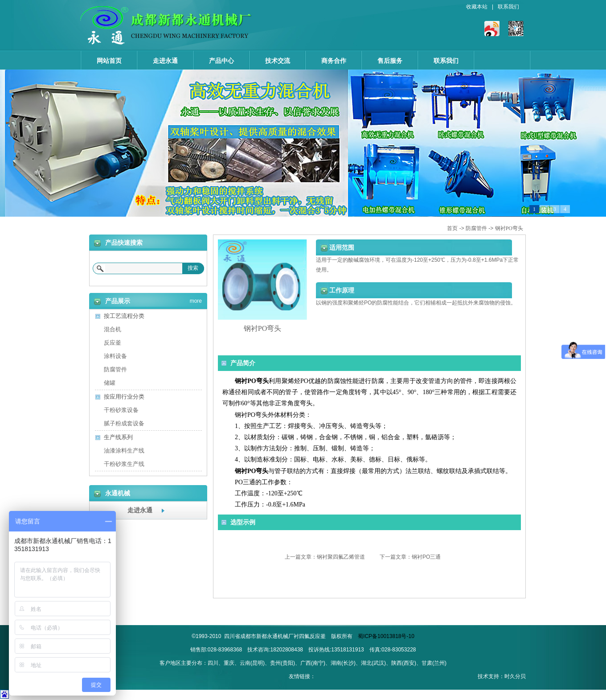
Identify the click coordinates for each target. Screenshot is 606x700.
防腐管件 (476, 228)
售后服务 (390, 61)
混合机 (113, 329)
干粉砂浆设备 (121, 410)
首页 (452, 228)
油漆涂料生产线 (124, 451)
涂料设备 (115, 356)
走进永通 (165, 61)
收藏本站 (477, 7)
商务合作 (334, 61)
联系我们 (508, 7)
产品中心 (221, 61)
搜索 (193, 268)
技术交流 (278, 61)
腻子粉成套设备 (124, 423)
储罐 (110, 383)
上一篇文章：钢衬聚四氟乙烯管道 (325, 557)
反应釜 (113, 343)
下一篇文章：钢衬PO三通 (410, 557)
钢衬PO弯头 (509, 228)
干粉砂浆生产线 (124, 464)
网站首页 (109, 61)
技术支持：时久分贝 (502, 676)
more (196, 299)
